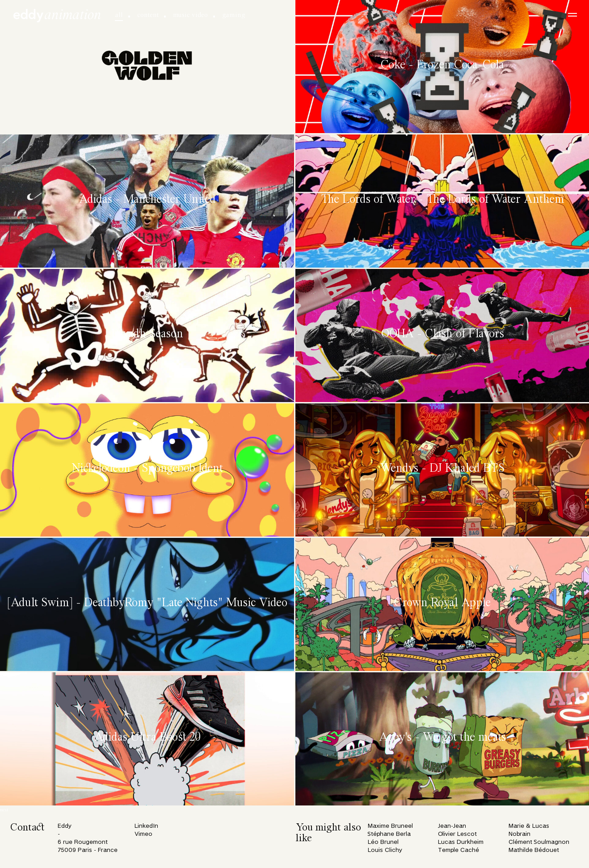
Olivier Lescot (457, 834)
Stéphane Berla (389, 834)
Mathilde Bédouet (534, 850)
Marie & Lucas (529, 826)
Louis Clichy (385, 850)
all (119, 15)
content (148, 15)
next (4, 810)
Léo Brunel (383, 842)
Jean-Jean (452, 826)
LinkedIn (146, 826)
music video (190, 15)
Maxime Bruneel (390, 826)
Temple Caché (459, 850)
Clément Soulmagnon (539, 842)
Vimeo (143, 834)
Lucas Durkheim (461, 842)
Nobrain (520, 834)
